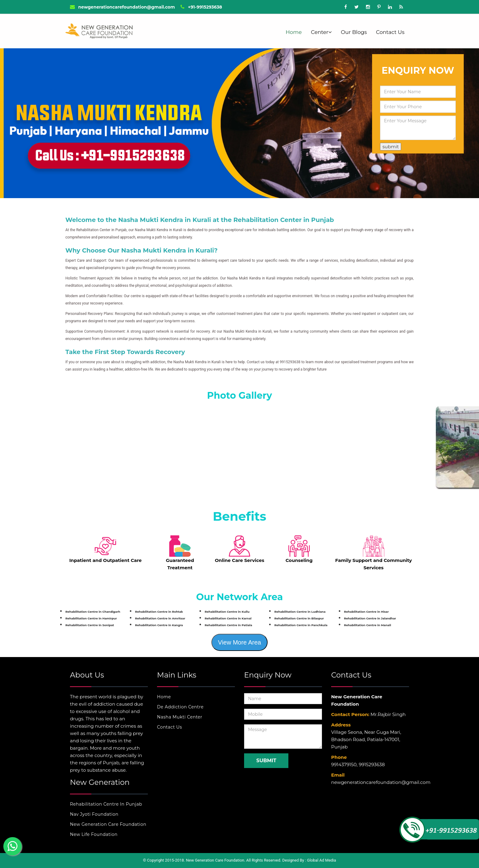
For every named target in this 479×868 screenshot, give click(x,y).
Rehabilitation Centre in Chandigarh (93, 612)
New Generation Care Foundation (108, 824)
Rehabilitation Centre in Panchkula (301, 625)
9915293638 (372, 765)
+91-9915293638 (201, 7)
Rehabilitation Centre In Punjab (106, 804)
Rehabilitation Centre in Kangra (159, 625)
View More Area (240, 642)
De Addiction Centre (180, 707)
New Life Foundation (94, 834)
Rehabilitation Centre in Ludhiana (300, 612)
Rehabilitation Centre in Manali (367, 625)
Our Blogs (354, 32)
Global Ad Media (322, 860)
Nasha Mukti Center (180, 717)
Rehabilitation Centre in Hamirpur (91, 618)
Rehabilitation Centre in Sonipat (90, 625)
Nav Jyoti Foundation (94, 814)
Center (321, 32)
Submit (266, 761)
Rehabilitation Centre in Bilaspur (299, 618)
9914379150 (344, 765)
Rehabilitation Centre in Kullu (227, 612)
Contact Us (390, 32)
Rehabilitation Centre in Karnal (228, 618)
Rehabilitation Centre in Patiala (228, 625)
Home (294, 32)
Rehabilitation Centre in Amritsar (160, 618)
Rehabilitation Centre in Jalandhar (370, 618)
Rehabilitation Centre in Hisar (366, 612)
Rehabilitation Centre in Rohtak (159, 612)
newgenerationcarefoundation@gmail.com (122, 7)
